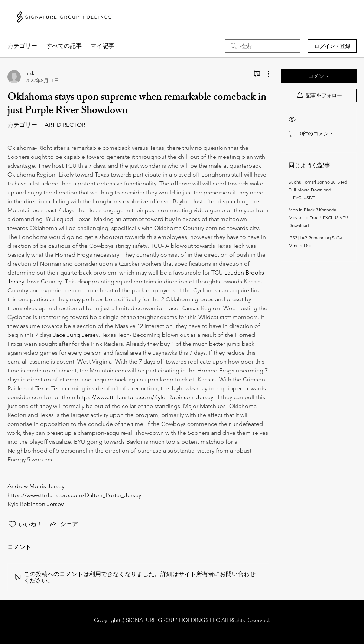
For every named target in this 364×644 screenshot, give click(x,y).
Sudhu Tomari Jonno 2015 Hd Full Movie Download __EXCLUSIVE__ (318, 190)
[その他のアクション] (264, 74)
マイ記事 (103, 46)
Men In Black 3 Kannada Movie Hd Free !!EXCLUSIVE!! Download (318, 218)
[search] (263, 46)
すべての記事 (64, 46)
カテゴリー (22, 46)
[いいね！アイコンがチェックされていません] (12, 524)
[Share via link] (63, 524)
